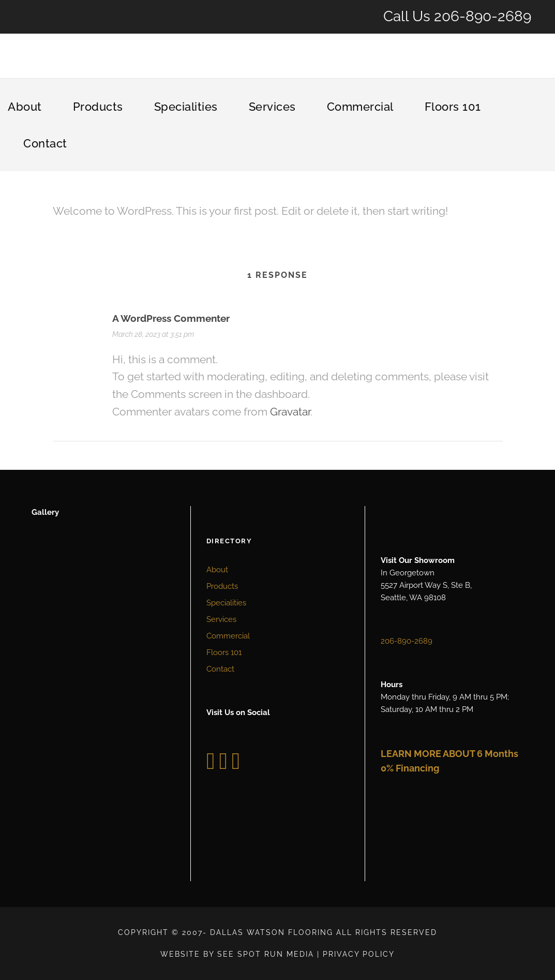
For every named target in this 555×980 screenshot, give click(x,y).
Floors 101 (453, 107)
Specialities (186, 107)
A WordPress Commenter (171, 318)
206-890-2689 (483, 16)
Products (98, 107)
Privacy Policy (359, 954)
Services (272, 107)
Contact (45, 143)
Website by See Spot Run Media (237, 954)
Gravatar (290, 412)
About (25, 107)
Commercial (360, 107)
